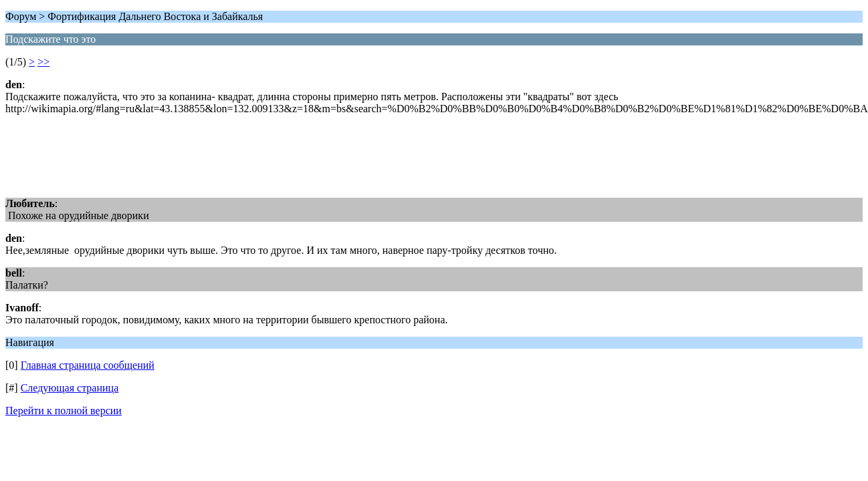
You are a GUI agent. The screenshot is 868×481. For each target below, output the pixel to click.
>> (43, 62)
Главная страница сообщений (88, 365)
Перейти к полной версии (64, 411)
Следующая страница (70, 388)
